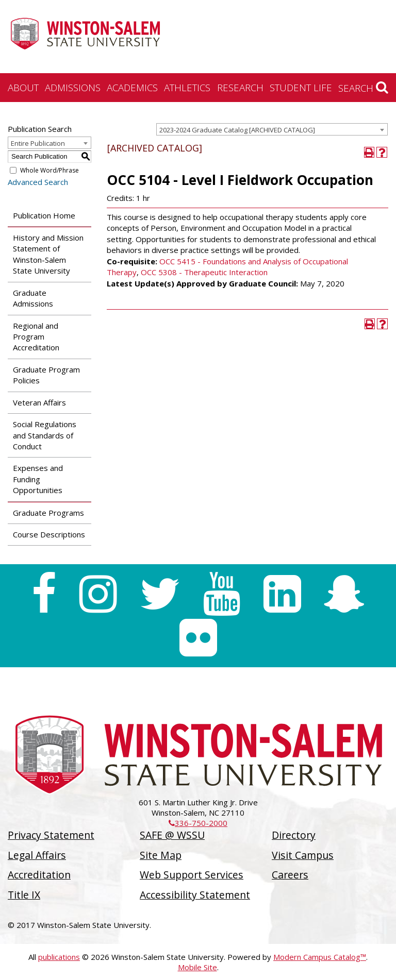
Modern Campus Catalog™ (320, 957)
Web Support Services (192, 875)
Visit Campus (303, 855)
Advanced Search (38, 182)
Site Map (161, 855)
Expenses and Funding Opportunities (38, 479)
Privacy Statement (51, 835)
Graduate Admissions (33, 298)
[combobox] (272, 129)
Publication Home (44, 215)
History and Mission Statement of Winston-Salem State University (48, 254)
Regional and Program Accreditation (36, 337)
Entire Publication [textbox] (38, 143)
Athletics (187, 87)
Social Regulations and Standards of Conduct (45, 435)
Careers (290, 875)
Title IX (24, 895)
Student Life (301, 87)
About (23, 87)
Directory (294, 835)
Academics (132, 87)
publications (59, 957)
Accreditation (39, 875)
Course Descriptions (49, 534)
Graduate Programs (48, 513)
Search (363, 88)
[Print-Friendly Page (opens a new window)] (369, 152)
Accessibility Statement (195, 895)
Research (240, 87)
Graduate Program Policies (46, 375)
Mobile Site (197, 967)
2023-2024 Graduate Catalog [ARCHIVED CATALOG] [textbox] (237, 130)
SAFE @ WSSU (172, 835)
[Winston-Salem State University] (85, 38)
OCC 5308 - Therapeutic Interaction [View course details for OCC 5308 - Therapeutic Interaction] (204, 272)
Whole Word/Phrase (49, 170)
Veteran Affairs (39, 402)
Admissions (73, 87)
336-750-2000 (198, 823)
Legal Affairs (37, 855)
